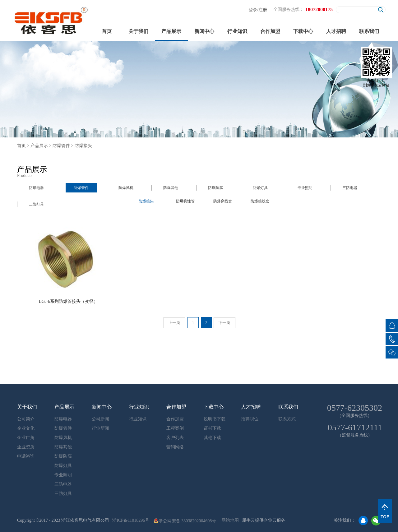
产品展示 (39, 146)
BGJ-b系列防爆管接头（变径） (69, 301)
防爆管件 (61, 146)
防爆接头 (83, 146)
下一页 (224, 323)
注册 (263, 10)
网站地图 (229, 520)
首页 (107, 31)
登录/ (253, 10)
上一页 (174, 323)
